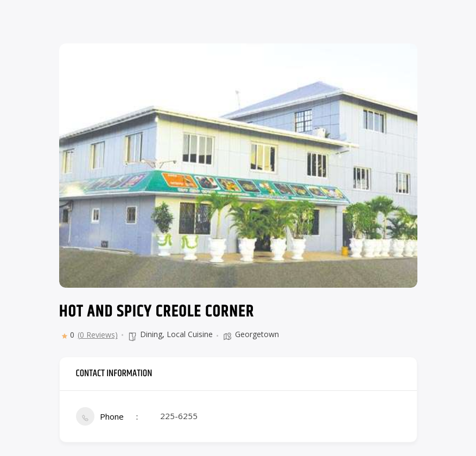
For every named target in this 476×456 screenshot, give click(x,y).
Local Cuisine (190, 334)
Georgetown (257, 334)
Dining (151, 334)
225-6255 (179, 416)
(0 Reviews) (98, 335)
